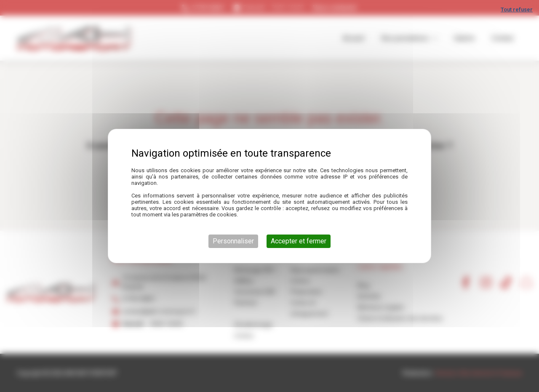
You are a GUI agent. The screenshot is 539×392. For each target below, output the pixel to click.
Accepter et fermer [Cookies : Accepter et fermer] (299, 241)
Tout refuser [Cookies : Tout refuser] (517, 9)
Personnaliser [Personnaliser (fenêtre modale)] (233, 241)
